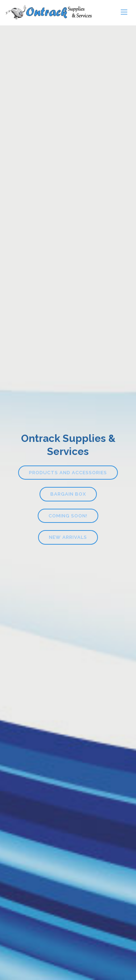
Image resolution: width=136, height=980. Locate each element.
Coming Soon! (68, 516)
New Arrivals (68, 537)
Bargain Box (68, 494)
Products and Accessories (68, 473)
